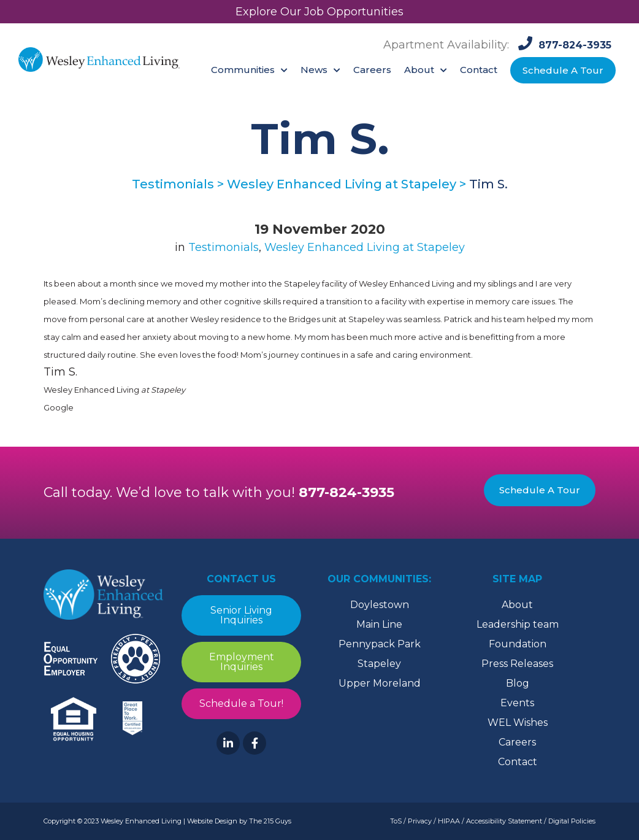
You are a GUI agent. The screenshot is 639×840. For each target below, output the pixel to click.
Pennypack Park (380, 644)
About (517, 605)
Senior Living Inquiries (241, 615)
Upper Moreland (380, 683)
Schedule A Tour (540, 490)
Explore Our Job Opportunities (319, 12)
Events (517, 703)
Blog (518, 683)
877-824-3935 (346, 492)
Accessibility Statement (504, 821)
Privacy (420, 821)
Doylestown (380, 605)
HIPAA (449, 821)
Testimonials (224, 247)
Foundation (518, 644)
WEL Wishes (518, 722)
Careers (517, 742)
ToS (396, 821)
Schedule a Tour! (241, 703)
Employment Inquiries (242, 662)
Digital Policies (572, 821)
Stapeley (379, 664)
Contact (518, 762)
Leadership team (518, 624)
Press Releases (517, 664)
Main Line (379, 624)
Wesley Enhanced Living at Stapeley (365, 247)
